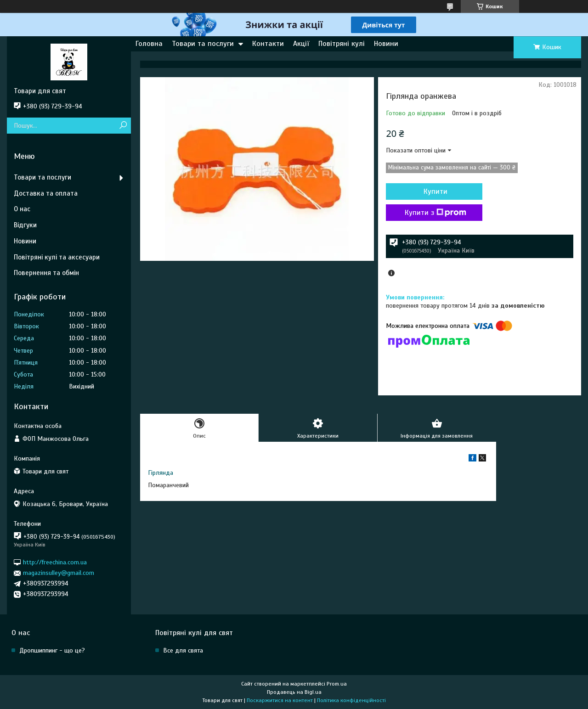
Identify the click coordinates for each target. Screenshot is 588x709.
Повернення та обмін (46, 273)
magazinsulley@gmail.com (59, 573)
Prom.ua (337, 684)
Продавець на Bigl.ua (294, 692)
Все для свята (183, 650)
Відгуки (25, 225)
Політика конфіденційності (351, 700)
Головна (149, 44)
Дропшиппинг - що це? (52, 650)
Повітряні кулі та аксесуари (57, 257)
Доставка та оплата (46, 193)
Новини (386, 44)
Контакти (268, 44)
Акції (301, 44)
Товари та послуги (203, 44)
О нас (22, 209)
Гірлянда (161, 473)
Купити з (435, 213)
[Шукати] (123, 126)
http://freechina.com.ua (55, 562)
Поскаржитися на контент (280, 700)
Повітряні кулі (342, 44)
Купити (435, 191)
